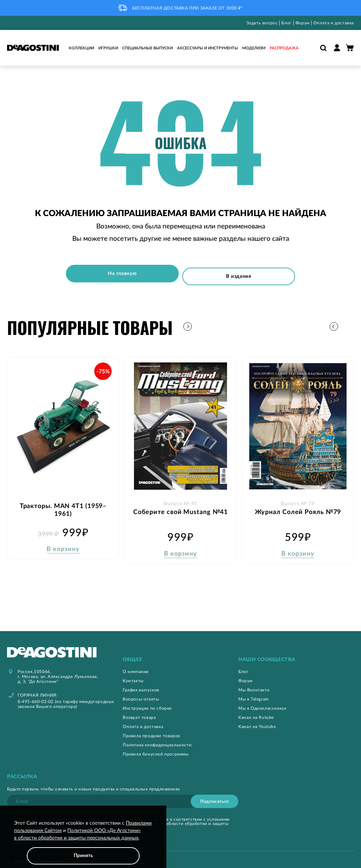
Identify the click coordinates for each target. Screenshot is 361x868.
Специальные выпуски (148, 48)
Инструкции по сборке (147, 703)
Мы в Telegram (254, 693)
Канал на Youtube (257, 721)
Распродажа (284, 48)
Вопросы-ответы (141, 693)
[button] (348, 322)
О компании (136, 666)
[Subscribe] (215, 796)
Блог (286, 23)
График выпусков (141, 684)
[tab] (180, 654)
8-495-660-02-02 (36, 696)
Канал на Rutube (256, 712)
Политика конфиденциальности (157, 739)
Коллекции (81, 48)
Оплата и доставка (334, 23)
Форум (302, 23)
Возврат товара (139, 712)
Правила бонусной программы (156, 748)
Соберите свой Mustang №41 (181, 508)
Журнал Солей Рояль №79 (298, 508)
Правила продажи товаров (151, 730)
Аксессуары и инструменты (207, 48)
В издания (243, 274)
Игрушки (108, 48)
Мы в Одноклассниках (262, 703)
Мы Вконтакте (254, 684)
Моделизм (254, 48)
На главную (118, 274)
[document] (83, 842)
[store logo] (33, 48)
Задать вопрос (262, 23)
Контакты (133, 675)
